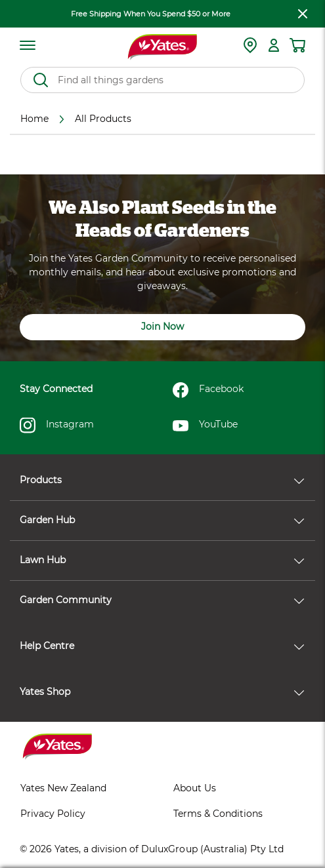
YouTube (205, 425)
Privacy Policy (53, 814)
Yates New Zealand (63, 788)
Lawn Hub (162, 560)
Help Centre (162, 646)
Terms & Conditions (218, 814)
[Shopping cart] (297, 45)
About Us (195, 788)
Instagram (57, 425)
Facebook (208, 390)
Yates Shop (162, 692)
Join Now (162, 326)
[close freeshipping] (303, 14)
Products (162, 480)
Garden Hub (162, 520)
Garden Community (162, 600)
